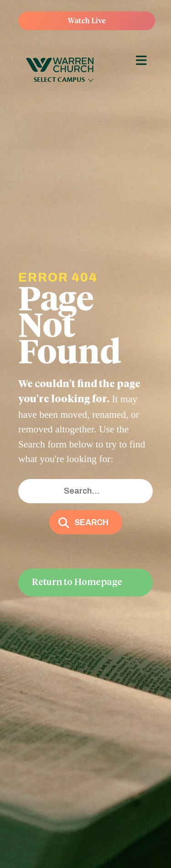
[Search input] (85, 491)
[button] (86, 522)
